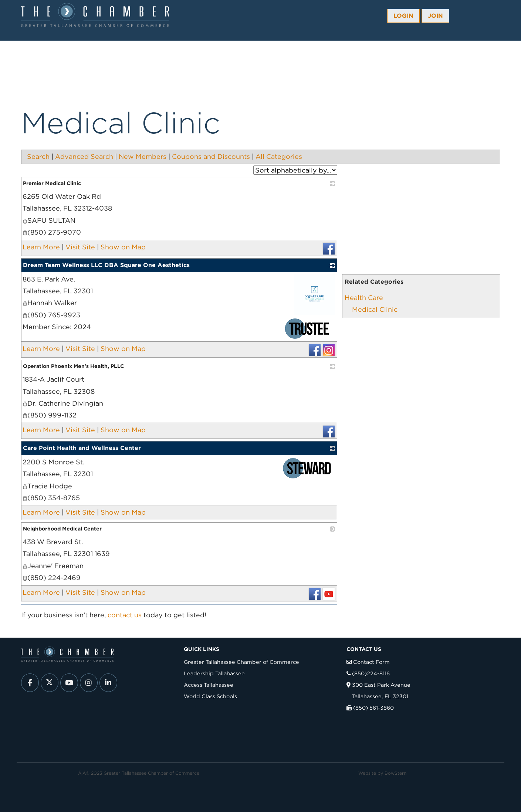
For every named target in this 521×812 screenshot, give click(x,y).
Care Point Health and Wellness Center (82, 448)
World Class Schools (210, 696)
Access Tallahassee (209, 685)
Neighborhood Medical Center (62, 529)
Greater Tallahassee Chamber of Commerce (241, 662)
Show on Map (123, 247)
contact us (125, 615)
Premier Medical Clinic (52, 183)
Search (38, 156)
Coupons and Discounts (211, 156)
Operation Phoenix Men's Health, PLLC (73, 366)
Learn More (41, 247)
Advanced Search (84, 156)
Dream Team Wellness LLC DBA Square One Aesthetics (106, 265)
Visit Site (80, 247)
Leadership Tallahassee (214, 673)
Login (403, 16)
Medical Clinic (375, 309)
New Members (143, 156)
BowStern (395, 773)
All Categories (279, 156)
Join (435, 16)
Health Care (364, 298)
